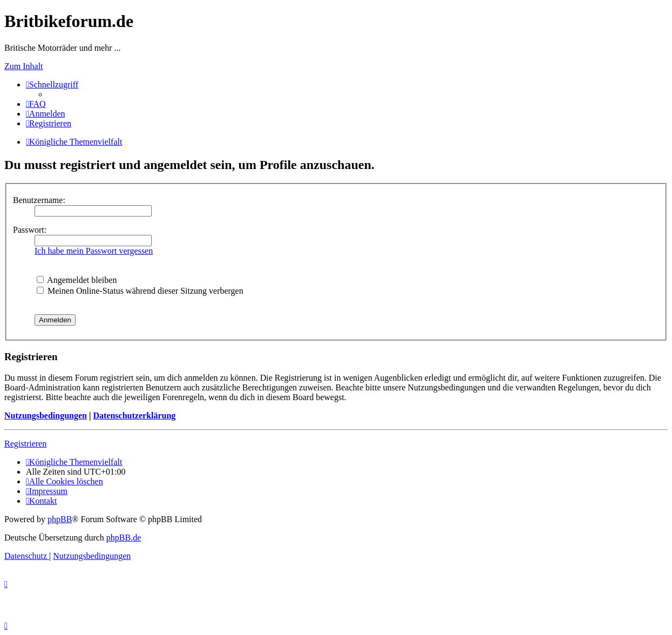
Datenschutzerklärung (134, 416)
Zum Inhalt (24, 66)
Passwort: (30, 230)
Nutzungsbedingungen (46, 416)
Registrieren (25, 444)
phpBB (60, 519)
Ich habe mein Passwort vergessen (94, 251)
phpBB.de (124, 538)
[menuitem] (36, 104)
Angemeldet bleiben (77, 280)
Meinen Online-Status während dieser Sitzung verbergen (140, 291)
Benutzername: (39, 200)
